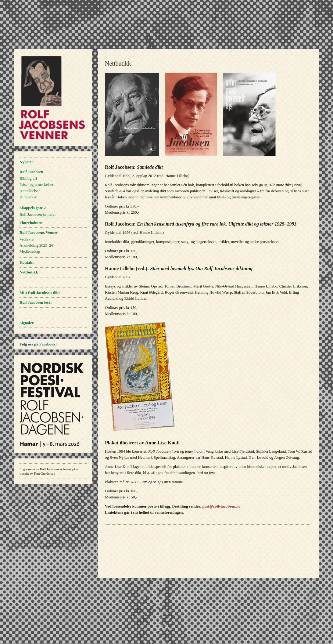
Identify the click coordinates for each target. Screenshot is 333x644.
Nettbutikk (29, 272)
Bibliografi (28, 178)
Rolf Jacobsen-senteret (38, 214)
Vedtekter (27, 239)
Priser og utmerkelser (36, 185)
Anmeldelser (30, 191)
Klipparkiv (28, 197)
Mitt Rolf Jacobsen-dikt (40, 293)
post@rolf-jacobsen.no (222, 506)
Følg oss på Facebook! (38, 344)
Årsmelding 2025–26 (36, 245)
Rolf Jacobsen (31, 172)
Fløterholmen (31, 223)
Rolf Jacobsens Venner (39, 232)
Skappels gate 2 (33, 208)
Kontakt (27, 262)
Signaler (27, 323)
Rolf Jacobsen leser (36, 302)
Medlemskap (30, 251)
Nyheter (26, 162)
